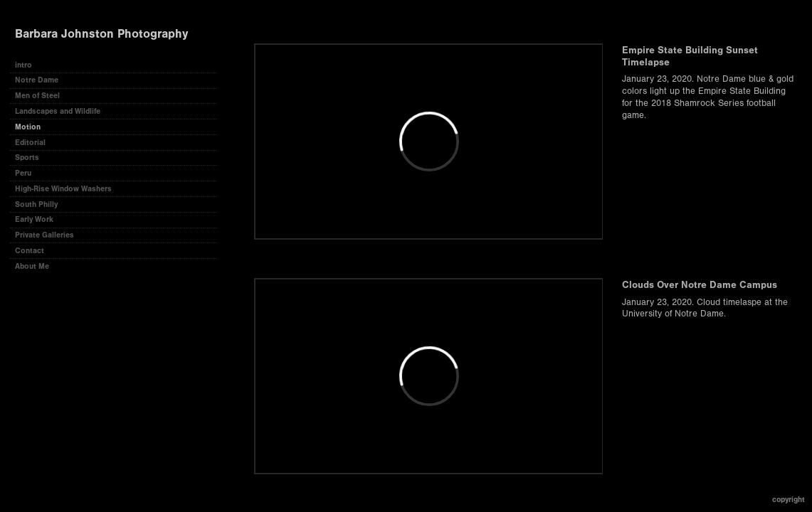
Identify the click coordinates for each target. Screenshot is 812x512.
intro (23, 65)
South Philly (36, 204)
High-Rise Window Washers (63, 189)
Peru (23, 173)
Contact (30, 251)
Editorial (30, 143)
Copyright (789, 500)
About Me (32, 266)
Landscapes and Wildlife (58, 111)
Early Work (34, 219)
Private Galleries (44, 235)
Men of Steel (37, 96)
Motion (28, 127)
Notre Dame (37, 80)
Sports (27, 158)
